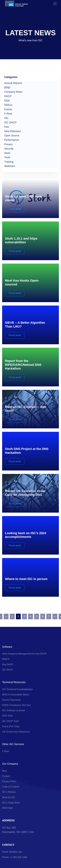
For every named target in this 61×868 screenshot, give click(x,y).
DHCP (8, 96)
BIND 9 (6, 659)
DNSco (8, 105)
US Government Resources (16, 732)
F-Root (8, 114)
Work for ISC (9, 797)
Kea (7, 127)
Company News (13, 92)
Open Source (12, 136)
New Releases (12, 131)
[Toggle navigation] (55, 4)
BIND (7, 88)
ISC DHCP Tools (10, 721)
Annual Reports (13, 83)
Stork (7, 153)
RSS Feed (7, 808)
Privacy (8, 144)
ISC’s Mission (9, 792)
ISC (6, 118)
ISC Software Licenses (14, 710)
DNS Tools (7, 716)
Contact (6, 776)
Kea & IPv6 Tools (11, 726)
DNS (7, 101)
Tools (7, 157)
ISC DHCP (10, 123)
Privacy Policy (9, 781)
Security (9, 149)
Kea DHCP (8, 664)
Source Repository (11, 700)
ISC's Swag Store (11, 803)
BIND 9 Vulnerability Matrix (16, 695)
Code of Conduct (11, 787)
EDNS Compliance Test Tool (16, 705)
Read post (15, 209)
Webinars (10, 166)
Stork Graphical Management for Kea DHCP (24, 654)
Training (9, 162)
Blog (4, 771)
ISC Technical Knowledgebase (17, 689)
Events (8, 109)
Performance (12, 140)
